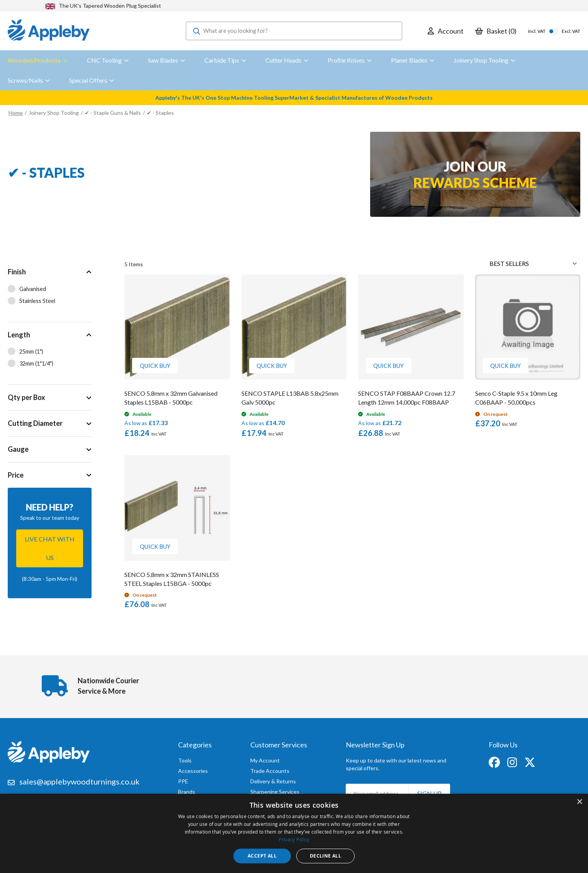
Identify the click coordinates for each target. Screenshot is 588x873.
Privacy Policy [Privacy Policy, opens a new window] (294, 839)
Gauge (18, 449)
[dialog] (294, 833)
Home (16, 113)
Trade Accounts (270, 769)
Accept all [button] (262, 856)
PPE (183, 779)
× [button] (579, 802)
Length (19, 335)
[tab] (50, 291)
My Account (265, 758)
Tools (185, 758)
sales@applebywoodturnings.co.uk (79, 779)
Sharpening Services (275, 790)
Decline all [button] (325, 856)
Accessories (193, 769)
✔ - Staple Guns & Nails (113, 113)
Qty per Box (26, 397)
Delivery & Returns (273, 779)
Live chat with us (50, 548)
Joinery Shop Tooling (54, 113)
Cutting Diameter (35, 423)
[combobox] (294, 31)
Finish (17, 272)
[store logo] (49, 31)
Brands (187, 790)
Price (16, 475)
